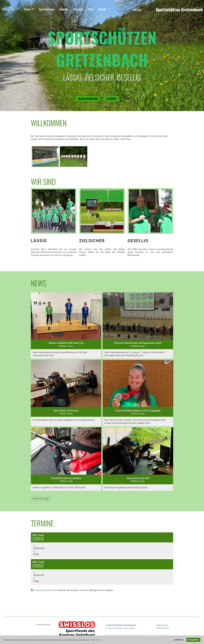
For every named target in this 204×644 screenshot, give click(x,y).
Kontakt (104, 9)
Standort (111, 99)
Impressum (162, 625)
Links (91, 9)
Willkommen (10, 9)
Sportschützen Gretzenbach (179, 10)
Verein (29, 9)
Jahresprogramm (88, 99)
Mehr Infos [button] (96, 640)
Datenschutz (163, 628)
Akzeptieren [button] (193, 640)
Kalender (64, 9)
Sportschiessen (47, 9)
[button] (102, 545)
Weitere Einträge (41, 498)
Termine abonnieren (43, 590)
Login (137, 10)
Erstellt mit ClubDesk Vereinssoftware (121, 628)
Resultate (78, 9)
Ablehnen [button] (179, 640)
